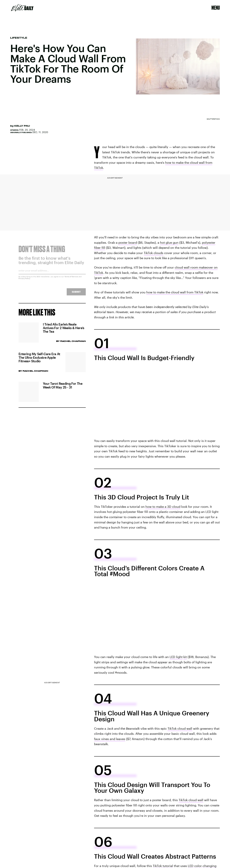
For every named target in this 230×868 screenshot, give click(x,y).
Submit (76, 294)
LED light (176, 657)
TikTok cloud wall (180, 728)
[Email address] (52, 274)
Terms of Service (71, 279)
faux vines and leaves (110, 739)
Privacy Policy (24, 281)
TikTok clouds (154, 253)
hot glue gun (169, 242)
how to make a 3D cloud (163, 507)
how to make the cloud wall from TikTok (175, 292)
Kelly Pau (22, 126)
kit (185, 657)
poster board (128, 242)
